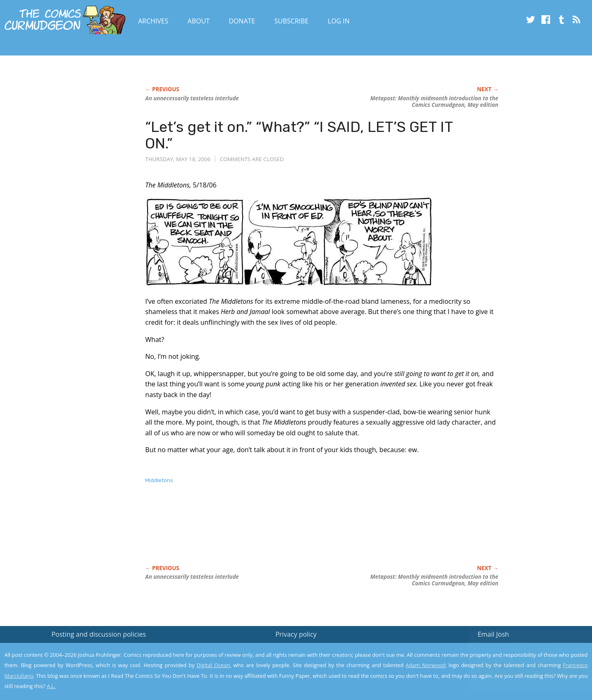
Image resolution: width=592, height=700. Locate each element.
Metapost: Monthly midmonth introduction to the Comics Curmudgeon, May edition (434, 102)
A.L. (51, 686)
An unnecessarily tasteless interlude (192, 98)
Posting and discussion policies (99, 634)
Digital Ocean (213, 665)
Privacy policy (296, 634)
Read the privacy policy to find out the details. (519, 649)
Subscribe (291, 21)
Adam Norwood (425, 665)
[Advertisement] (295, 533)
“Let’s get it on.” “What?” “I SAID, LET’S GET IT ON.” (299, 135)
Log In (339, 21)
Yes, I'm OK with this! (522, 669)
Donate (242, 21)
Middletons (159, 480)
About (198, 21)
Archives (153, 21)
